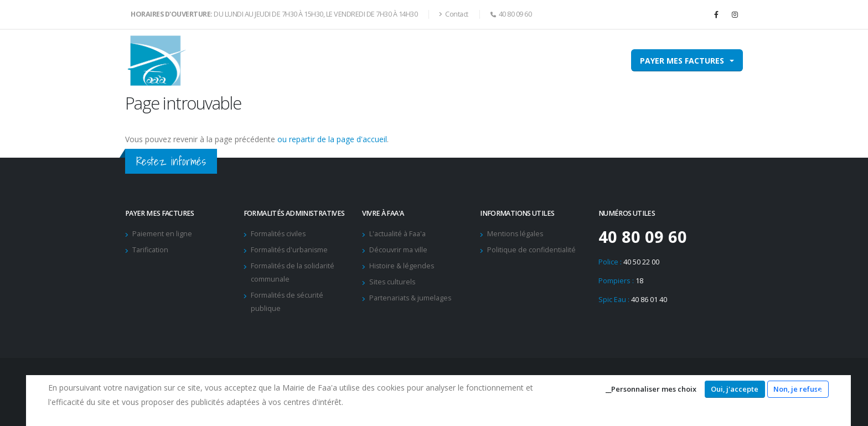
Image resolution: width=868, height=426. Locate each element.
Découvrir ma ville (398, 250)
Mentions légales (516, 234)
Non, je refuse (798, 389)
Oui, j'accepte (735, 389)
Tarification (150, 250)
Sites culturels (393, 282)
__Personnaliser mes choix (651, 389)
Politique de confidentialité (531, 250)
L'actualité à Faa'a (397, 234)
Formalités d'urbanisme (290, 250)
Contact (454, 14)
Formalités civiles (279, 234)
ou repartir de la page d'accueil (332, 139)
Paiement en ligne (162, 234)
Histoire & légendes (402, 266)
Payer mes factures (682, 61)
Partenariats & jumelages (411, 298)
